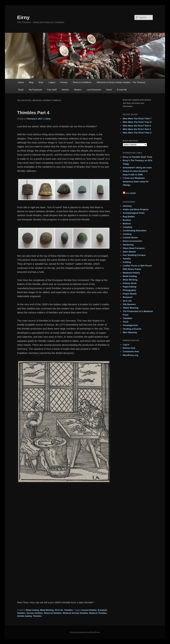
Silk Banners (129, 304)
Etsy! (41, 82)
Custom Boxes (130, 238)
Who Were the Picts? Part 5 (137, 126)
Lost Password (94, 90)
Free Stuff (52, 90)
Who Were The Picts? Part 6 (137, 122)
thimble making (24, 616)
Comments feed (131, 351)
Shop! (21, 90)
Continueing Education (135, 231)
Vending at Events (132, 329)
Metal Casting (33, 610)
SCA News (131, 193)
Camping (127, 227)
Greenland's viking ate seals (137, 168)
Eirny (23, 17)
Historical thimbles (53, 613)
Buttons (127, 224)
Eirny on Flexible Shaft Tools (138, 157)
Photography (129, 290)
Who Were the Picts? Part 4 (137, 129)
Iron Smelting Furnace (134, 255)
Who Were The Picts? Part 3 (137, 133)
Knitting (127, 262)
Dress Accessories (132, 241)
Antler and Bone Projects (136, 209)
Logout (52, 82)
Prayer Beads (130, 294)
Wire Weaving (130, 332)
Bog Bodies (129, 217)
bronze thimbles (89, 610)
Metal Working (47, 610)
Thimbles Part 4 (33, 113)
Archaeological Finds (134, 213)
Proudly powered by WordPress (85, 632)
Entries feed (129, 348)
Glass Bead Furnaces (134, 248)
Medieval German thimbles (75, 613)
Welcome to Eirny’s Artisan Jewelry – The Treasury (121, 82)
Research (128, 297)
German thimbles (35, 613)
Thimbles (68, 610)
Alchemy (127, 206)
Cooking (127, 234)
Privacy (64, 82)
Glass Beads (129, 252)
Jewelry (127, 259)
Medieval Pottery (131, 273)
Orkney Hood (130, 283)
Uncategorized (130, 325)
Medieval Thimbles (98, 613)
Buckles (127, 220)
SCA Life (59, 610)
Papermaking (130, 287)
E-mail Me (122, 90)
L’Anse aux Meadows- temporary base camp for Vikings (136, 182)
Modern (78, 90)
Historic (65, 90)
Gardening (128, 245)
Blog (31, 82)
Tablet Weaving (131, 308)
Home (21, 82)
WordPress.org (131, 355)
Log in (126, 345)
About (109, 90)
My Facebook (35, 90)
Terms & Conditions (82, 82)
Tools (126, 322)
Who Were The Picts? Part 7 (137, 119)
